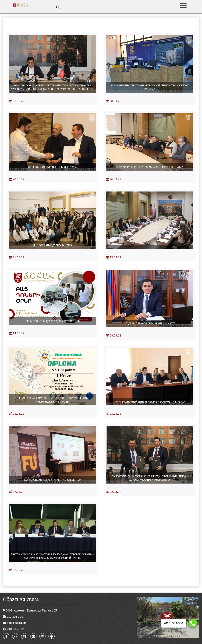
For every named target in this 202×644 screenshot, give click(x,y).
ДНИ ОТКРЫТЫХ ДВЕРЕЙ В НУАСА (53, 245)
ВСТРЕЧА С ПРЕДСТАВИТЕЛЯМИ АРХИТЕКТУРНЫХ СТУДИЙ (150, 167)
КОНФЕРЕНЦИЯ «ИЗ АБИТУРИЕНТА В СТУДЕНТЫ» (53, 480)
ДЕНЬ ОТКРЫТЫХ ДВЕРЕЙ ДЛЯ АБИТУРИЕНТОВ (53, 321)
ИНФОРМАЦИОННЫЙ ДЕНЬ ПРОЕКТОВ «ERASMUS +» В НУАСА (149, 401)
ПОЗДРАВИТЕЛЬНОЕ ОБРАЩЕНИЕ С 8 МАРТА (150, 323)
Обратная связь (21, 599)
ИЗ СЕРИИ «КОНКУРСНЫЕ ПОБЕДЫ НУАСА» (53, 167)
